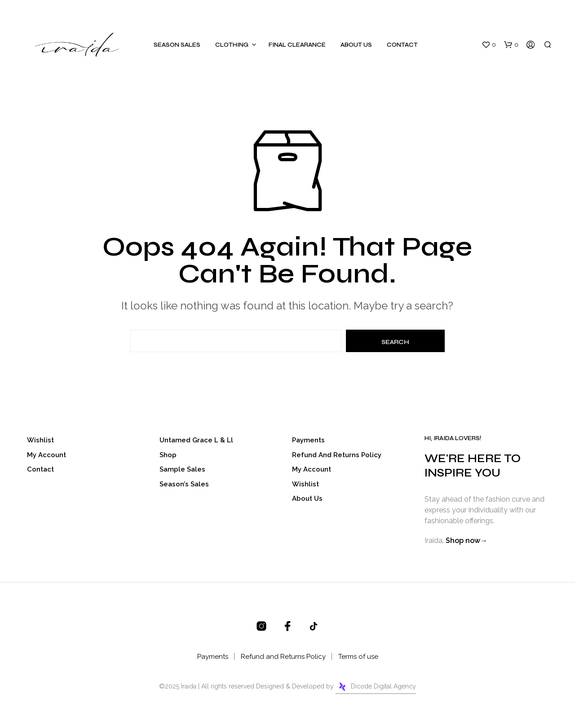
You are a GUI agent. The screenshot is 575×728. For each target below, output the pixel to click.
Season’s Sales (184, 484)
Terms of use (358, 657)
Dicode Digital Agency (376, 687)
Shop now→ (467, 540)
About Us (356, 45)
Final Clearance (297, 45)
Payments (308, 440)
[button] (489, 45)
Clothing (232, 45)
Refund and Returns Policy (337, 455)
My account (46, 455)
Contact (402, 45)
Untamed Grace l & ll (196, 440)
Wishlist (40, 440)
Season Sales (177, 45)
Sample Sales (182, 469)
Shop (168, 455)
